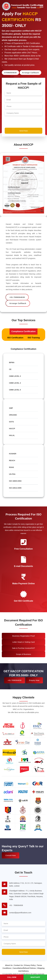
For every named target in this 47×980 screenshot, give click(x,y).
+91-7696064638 (15, 680)
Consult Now (11, 855)
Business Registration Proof (23, 636)
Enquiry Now (34, 680)
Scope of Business (23, 654)
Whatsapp (35, 977)
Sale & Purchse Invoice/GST (23, 648)
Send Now (23, 131)
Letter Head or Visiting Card (24, 642)
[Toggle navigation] (41, 6)
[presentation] (23, 122)
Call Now (12, 977)
